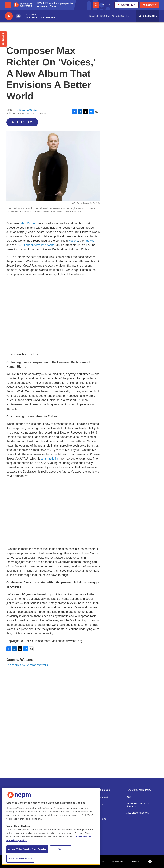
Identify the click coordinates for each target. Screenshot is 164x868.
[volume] (18, 16)
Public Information (101, 797)
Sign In (106, 5)
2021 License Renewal (138, 813)
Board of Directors (101, 790)
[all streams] (148, 16)
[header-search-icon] (96, 5)
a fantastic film (50, 459)
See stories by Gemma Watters (27, 665)
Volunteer (97, 812)
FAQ (129, 797)
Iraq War (90, 241)
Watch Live (126, 5)
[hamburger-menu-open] (8, 5)
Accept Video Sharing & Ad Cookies (27, 849)
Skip (61, 849)
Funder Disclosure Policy (139, 790)
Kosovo (73, 241)
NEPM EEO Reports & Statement (138, 805)
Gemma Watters (29, 110)
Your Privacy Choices (20, 859)
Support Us (98, 804)
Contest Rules (99, 819)
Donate (151, 5)
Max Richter (28, 223)
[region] (51, 826)
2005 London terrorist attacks (35, 245)
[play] (9, 16)
